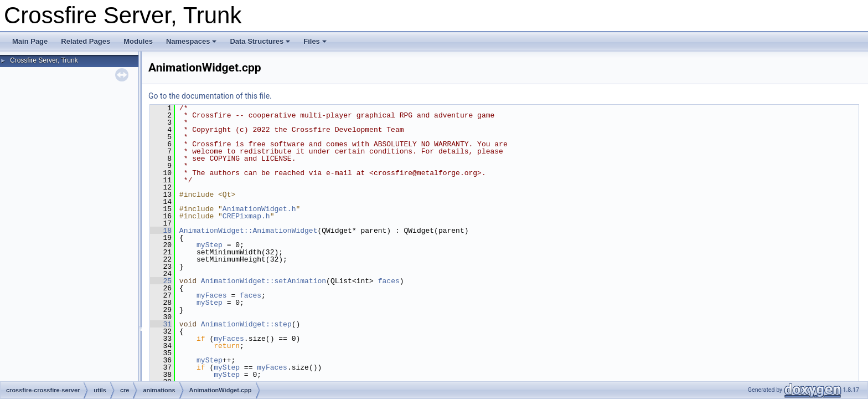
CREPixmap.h (246, 216)
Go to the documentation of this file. (210, 96)
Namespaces (192, 41)
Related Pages (86, 41)
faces (389, 281)
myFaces (212, 295)
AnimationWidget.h (259, 209)
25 (161, 281)
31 (161, 324)
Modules (138, 41)
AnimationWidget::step (246, 324)
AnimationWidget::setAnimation (263, 281)
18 (161, 231)
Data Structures (260, 41)
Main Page (30, 41)
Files (315, 41)
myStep (210, 245)
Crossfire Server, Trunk (44, 60)
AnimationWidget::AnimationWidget (249, 231)
